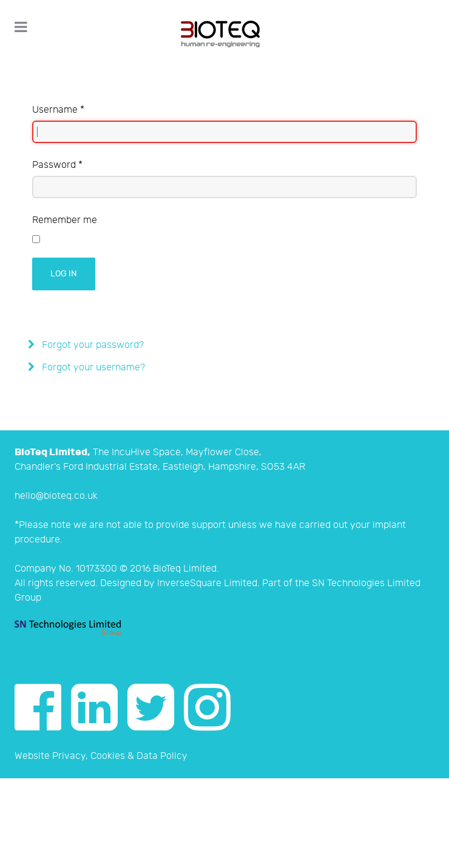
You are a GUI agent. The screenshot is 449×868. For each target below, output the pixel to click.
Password (57, 165)
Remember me (65, 220)
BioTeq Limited (185, 569)
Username (58, 110)
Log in (64, 274)
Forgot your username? (92, 368)
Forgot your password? (92, 345)
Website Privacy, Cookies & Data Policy (101, 756)
